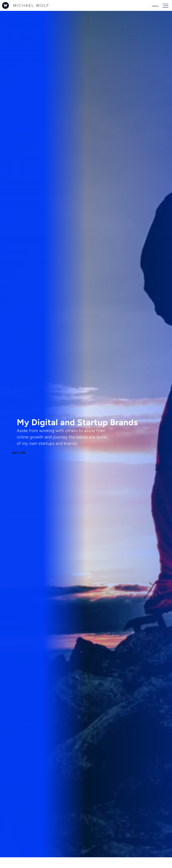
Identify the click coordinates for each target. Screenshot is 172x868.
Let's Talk (19, 453)
